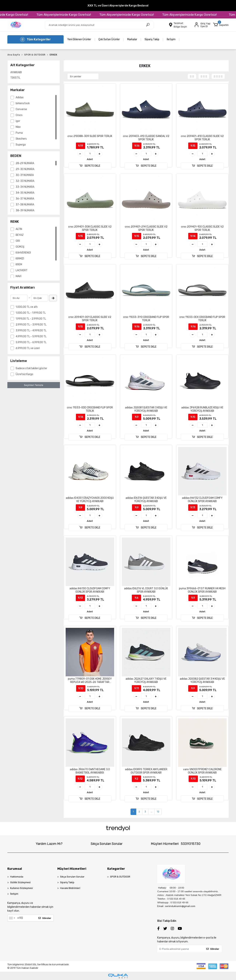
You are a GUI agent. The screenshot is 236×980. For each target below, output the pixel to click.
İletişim (171, 39)
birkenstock (23, 103)
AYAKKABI (16, 72)
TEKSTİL (15, 78)
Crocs (19, 115)
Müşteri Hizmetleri (176, 844)
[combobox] (12, 918)
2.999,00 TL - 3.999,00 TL (31, 325)
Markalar (132, 39)
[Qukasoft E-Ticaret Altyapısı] (118, 976)
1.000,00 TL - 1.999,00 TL (31, 313)
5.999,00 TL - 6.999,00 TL (31, 342)
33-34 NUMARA (25, 187)
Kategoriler (116, 869)
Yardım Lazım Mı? (49, 844)
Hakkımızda (17, 877)
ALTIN (19, 229)
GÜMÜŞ (20, 247)
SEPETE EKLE (90, 166)
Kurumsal (15, 869)
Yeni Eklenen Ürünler (79, 39)
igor (18, 121)
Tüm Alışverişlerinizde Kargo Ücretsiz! (80, 15)
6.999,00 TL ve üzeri (28, 348)
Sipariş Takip (152, 39)
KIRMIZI (20, 259)
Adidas (20, 97)
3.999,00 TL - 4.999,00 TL (31, 331)
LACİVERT (22, 270)
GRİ (18, 241)
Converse (21, 109)
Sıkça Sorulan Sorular (107, 844)
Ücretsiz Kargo (24, 374)
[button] (221, 25)
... (151, 812)
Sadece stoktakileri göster (31, 368)
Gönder (45, 918)
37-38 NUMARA (25, 205)
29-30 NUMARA (25, 169)
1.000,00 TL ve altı (27, 307)
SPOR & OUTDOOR (120, 877)
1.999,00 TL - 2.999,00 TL (31, 319)
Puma (19, 133)
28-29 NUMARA (25, 163)
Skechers (21, 139)
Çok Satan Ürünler (109, 39)
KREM (19, 264)
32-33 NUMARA (25, 181)
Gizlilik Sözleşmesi (20, 882)
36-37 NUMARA (25, 199)
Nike (18, 127)
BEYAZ (20, 235)
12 (158, 812)
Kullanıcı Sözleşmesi (21, 888)
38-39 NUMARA (25, 210)
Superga (21, 145)
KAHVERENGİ (23, 253)
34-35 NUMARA (25, 193)
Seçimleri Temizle (34, 385)
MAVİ (19, 276)
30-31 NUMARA (25, 175)
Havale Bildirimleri (70, 888)
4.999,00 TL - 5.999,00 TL (31, 336)
